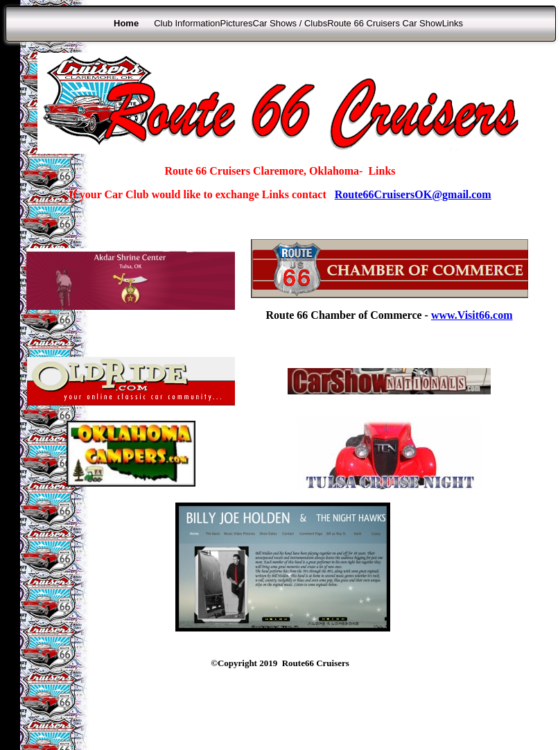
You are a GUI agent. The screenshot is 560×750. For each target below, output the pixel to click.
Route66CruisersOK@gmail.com (413, 194)
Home (126, 23)
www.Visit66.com (472, 315)
